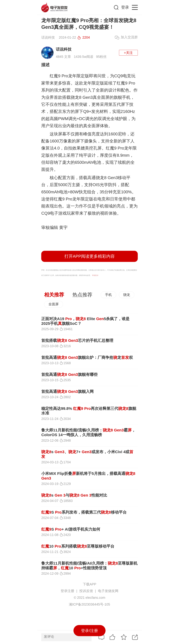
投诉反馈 (86, 591)
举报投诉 (95, 275)
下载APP (89, 584)
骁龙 (127, 295)
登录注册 (67, 591)
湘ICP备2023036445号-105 (89, 604)
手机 (108, 295)
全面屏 (54, 304)
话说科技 (64, 49)
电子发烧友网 (108, 591)
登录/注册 (89, 631)
